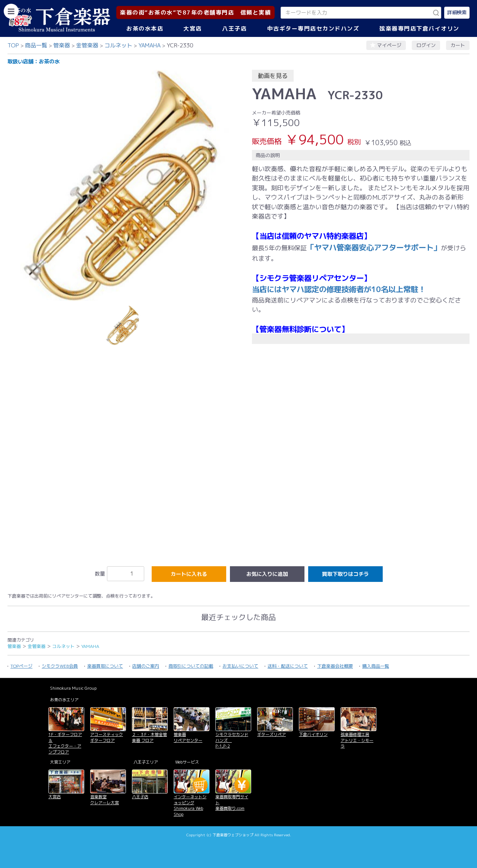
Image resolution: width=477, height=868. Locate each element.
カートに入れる (189, 574)
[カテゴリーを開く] (11, 11)
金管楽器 (87, 45)
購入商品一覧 (376, 666)
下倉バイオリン (313, 734)
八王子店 (234, 29)
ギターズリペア (271, 734)
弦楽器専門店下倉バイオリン (419, 29)
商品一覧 (36, 45)
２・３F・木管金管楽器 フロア (149, 737)
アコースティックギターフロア (107, 737)
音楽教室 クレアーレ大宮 (105, 800)
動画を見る (273, 76)
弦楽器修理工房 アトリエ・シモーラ (357, 740)
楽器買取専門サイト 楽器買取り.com (232, 803)
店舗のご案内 (146, 666)
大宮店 (193, 29)
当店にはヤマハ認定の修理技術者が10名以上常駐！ (339, 289)
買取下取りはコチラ (345, 574)
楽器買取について (105, 666)
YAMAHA (149, 45)
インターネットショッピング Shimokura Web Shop (190, 805)
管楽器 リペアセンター (188, 737)
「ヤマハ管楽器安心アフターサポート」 (374, 247)
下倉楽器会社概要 (335, 666)
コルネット (118, 45)
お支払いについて (240, 666)
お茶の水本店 (145, 29)
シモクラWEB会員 (60, 666)
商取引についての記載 (191, 666)
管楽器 (62, 45)
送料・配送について (288, 666)
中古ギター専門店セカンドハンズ (313, 29)
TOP (13, 45)
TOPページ (21, 666)
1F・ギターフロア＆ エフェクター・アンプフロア (65, 743)
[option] (123, 185)
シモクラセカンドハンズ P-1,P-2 (232, 740)
